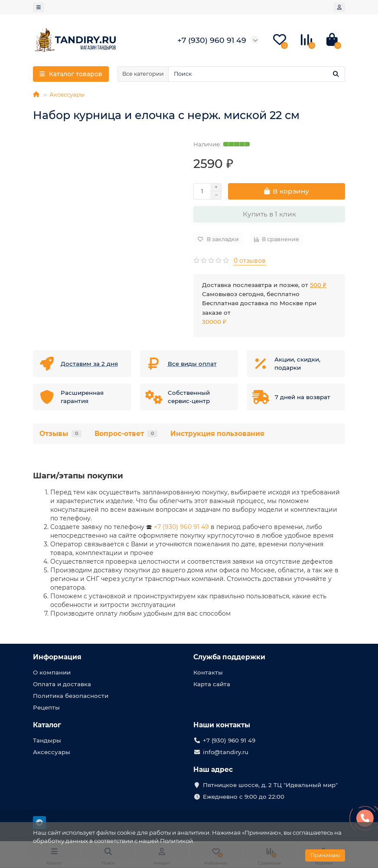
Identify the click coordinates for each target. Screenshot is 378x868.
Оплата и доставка (62, 684)
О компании (52, 672)
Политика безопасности (71, 696)
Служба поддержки (229, 657)
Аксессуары (67, 94)
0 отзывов (250, 261)
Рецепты (46, 707)
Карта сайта (212, 684)
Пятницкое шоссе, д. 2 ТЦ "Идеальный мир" (270, 785)
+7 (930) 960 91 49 (181, 527)
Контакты (208, 672)
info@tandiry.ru (226, 752)
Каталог (47, 725)
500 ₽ (318, 285)
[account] (339, 7)
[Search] (257, 74)
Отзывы (60, 434)
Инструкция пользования (217, 434)
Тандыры (47, 740)
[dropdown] (39, 7)
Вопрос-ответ (126, 434)
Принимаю (325, 855)
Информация (57, 657)
